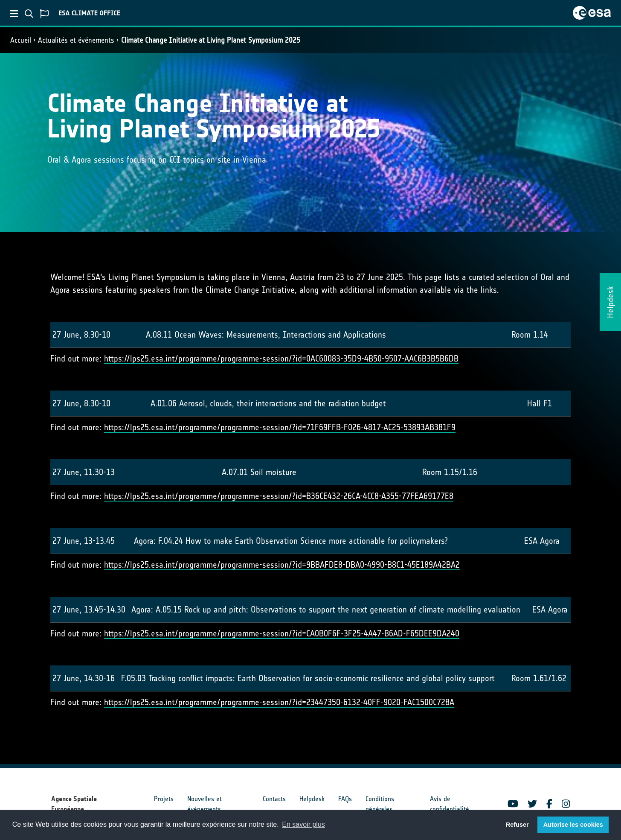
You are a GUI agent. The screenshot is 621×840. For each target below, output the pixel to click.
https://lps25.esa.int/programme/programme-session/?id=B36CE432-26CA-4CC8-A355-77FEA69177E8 (279, 496)
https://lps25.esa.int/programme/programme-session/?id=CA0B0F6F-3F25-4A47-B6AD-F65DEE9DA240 (282, 633)
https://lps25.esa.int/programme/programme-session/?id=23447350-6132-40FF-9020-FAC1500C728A (279, 702)
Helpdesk (312, 799)
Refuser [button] (517, 825)
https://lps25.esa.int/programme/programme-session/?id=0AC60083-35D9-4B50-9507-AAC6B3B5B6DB (281, 359)
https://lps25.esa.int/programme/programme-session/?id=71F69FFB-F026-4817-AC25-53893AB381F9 (280, 427)
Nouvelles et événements (205, 804)
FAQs (345, 799)
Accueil (21, 40)
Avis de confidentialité (450, 804)
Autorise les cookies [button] (573, 825)
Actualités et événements (76, 40)
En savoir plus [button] (303, 824)
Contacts (274, 799)
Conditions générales (380, 804)
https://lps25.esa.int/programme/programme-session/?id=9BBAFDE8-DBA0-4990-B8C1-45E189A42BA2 (282, 565)
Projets (164, 799)
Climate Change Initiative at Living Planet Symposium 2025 (211, 40)
